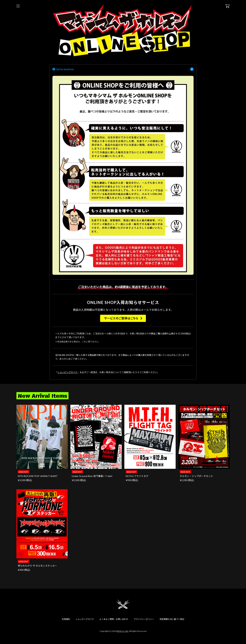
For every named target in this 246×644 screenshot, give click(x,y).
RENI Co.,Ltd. (123, 631)
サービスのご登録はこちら (121, 318)
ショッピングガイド (67, 372)
